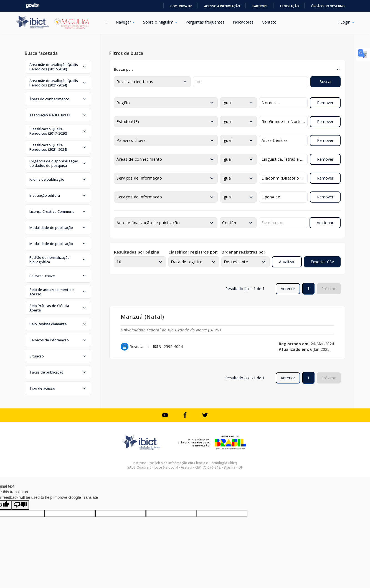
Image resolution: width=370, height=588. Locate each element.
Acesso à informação (222, 6)
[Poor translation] (20, 505)
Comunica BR (181, 6)
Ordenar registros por (243, 252)
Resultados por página (137, 252)
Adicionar (325, 223)
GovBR (32, 6)
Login (346, 22)
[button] (58, 67)
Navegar (125, 22)
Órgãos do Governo (328, 6)
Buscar (325, 82)
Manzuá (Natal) (142, 317)
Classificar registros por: (193, 252)
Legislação (289, 6)
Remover (325, 103)
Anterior (288, 289)
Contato (269, 22)
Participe (260, 6)
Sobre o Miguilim (160, 22)
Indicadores (243, 22)
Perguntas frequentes (205, 22)
